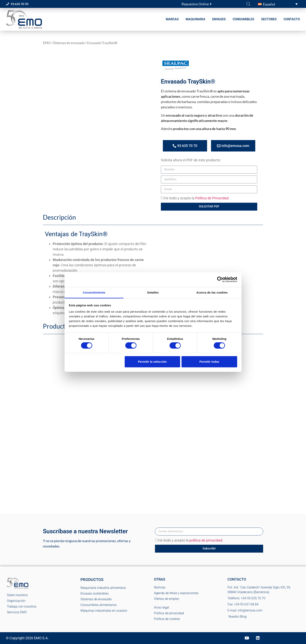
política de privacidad (206, 540)
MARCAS (172, 19)
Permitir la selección (152, 362)
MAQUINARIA (195, 19)
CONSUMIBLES (243, 19)
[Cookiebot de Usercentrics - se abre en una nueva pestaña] (220, 280)
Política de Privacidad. (212, 198)
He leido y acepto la (197, 198)
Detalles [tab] (153, 292)
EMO (47, 43)
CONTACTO (292, 19)
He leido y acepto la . (191, 540)
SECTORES (269, 19)
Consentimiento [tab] (94, 292)
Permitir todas (209, 362)
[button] (278, 4)
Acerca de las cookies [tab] (212, 292)
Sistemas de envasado (69, 43)
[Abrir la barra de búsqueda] (248, 4)
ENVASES (219, 19)
